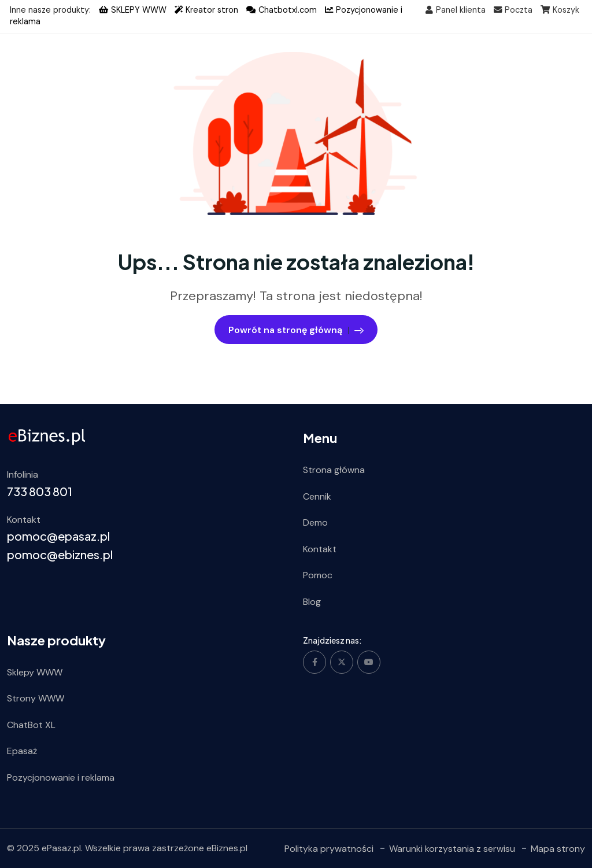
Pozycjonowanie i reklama (61, 777)
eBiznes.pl (227, 848)
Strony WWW (36, 698)
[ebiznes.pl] (47, 436)
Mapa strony (558, 848)
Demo (315, 522)
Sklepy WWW (35, 672)
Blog (312, 602)
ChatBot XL (31, 724)
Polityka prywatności (329, 848)
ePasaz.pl (61, 848)
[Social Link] (314, 662)
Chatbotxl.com (282, 10)
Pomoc (318, 575)
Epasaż (22, 751)
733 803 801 (40, 491)
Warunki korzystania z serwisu (452, 848)
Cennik (317, 496)
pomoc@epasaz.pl (58, 536)
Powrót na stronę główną (296, 329)
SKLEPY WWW (133, 10)
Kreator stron (206, 10)
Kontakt (320, 548)
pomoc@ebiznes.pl (60, 554)
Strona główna (334, 470)
